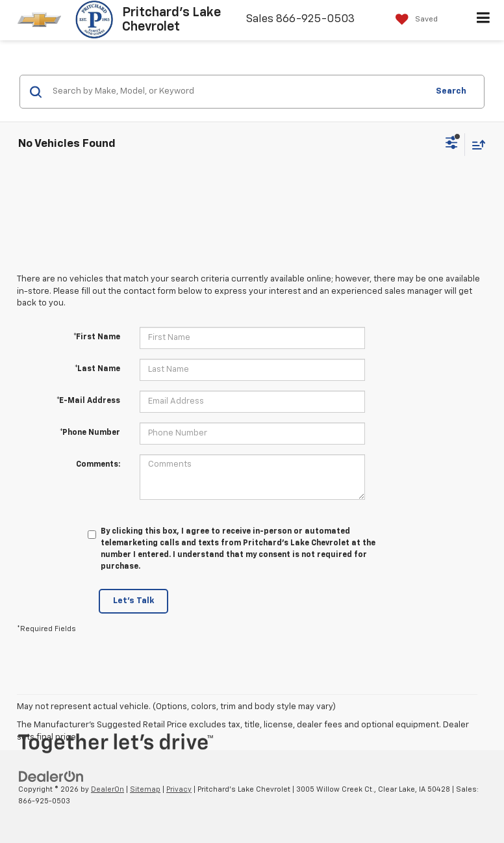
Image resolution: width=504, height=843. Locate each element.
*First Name (97, 337)
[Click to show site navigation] (484, 20)
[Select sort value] (475, 145)
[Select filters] (452, 144)
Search (451, 91)
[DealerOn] (51, 776)
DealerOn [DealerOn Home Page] (107, 789)
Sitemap (145, 789)
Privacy (179, 789)
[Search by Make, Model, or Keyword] (238, 92)
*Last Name (97, 369)
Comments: (98, 465)
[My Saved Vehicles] (413, 19)
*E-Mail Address (88, 401)
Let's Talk (133, 601)
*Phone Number (90, 433)
